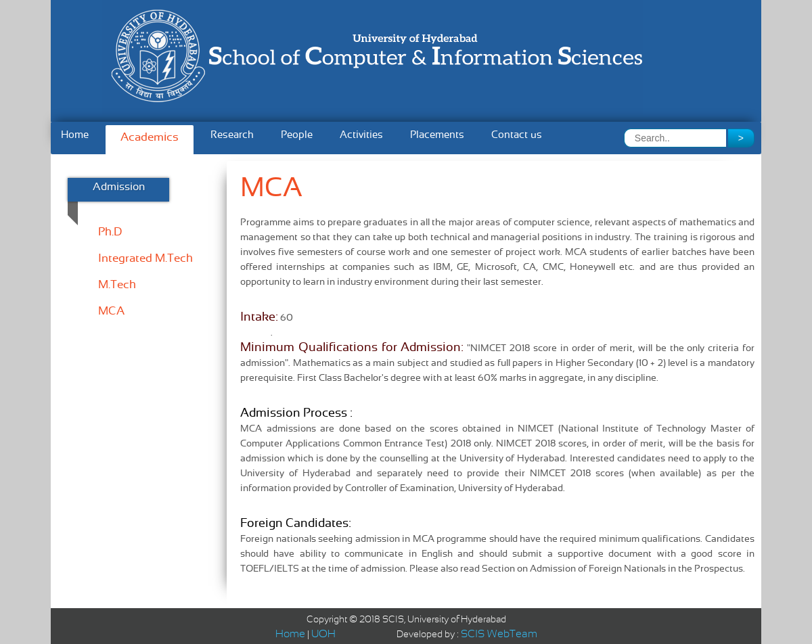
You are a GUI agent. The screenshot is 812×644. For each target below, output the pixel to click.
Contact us (517, 135)
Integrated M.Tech (145, 259)
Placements (437, 135)
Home (75, 135)
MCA (111, 312)
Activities (361, 135)
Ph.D (110, 233)
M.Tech (117, 285)
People (297, 135)
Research (232, 135)
